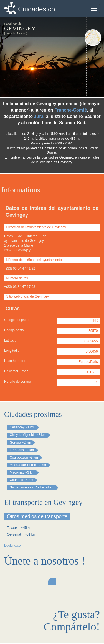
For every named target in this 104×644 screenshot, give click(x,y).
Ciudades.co (36, 9)
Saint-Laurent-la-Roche (27, 487)
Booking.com (14, 545)
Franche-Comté (71, 110)
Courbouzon (19, 457)
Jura (39, 116)
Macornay (17, 472)
